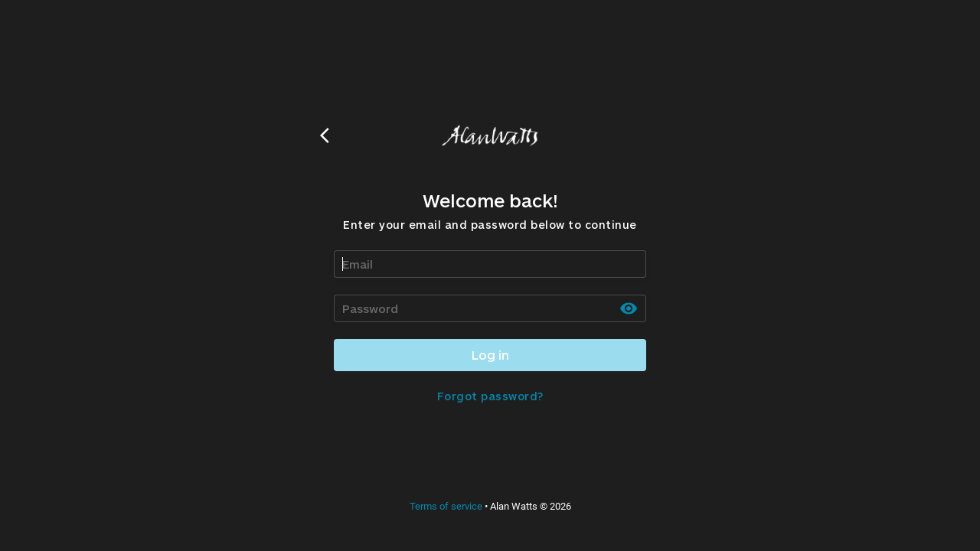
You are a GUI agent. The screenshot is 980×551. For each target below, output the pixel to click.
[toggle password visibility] (629, 308)
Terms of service (446, 506)
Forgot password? (490, 396)
